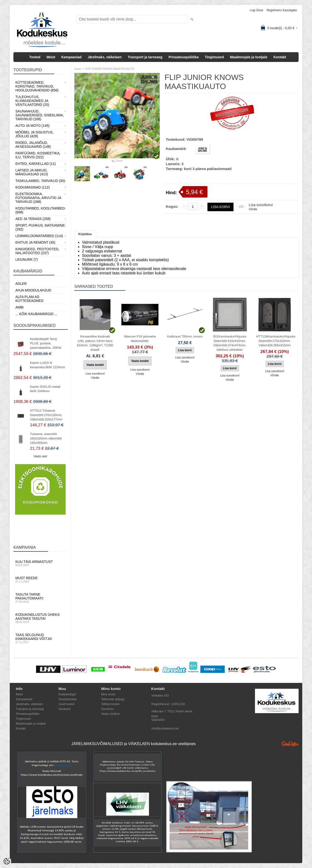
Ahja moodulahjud (33, 290)
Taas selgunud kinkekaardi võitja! (40, 638)
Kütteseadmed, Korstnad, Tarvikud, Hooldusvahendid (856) (37, 86)
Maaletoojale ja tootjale (249, 57)
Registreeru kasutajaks (282, 10)
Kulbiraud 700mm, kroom (185, 336)
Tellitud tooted (110, 704)
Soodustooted (68, 699)
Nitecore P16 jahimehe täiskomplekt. (140, 339)
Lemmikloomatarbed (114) (39, 236)
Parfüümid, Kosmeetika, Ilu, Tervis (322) (38, 155)
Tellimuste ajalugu (113, 699)
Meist (51, 57)
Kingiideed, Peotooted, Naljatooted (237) (37, 251)
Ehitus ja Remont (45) (35, 242)
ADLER (21, 284)
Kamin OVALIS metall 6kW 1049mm (45, 389)
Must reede (40, 579)
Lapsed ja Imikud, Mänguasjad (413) (32, 172)
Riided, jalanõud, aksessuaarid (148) (33, 145)
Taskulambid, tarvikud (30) (40, 181)
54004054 (158, 720)
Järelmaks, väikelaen (105, 57)
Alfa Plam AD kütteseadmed (29, 299)
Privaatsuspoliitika (184, 57)
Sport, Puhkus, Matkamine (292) (40, 227)
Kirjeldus (85, 234)
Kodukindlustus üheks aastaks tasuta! (40, 618)
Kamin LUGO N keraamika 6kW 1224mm (48, 365)
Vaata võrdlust (110, 714)
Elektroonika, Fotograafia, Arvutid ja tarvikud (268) (38, 198)
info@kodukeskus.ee (165, 728)
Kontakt (280, 57)
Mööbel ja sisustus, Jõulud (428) (34, 134)
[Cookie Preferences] (7, 861)
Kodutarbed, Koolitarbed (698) (40, 210)
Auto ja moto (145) (32, 126)
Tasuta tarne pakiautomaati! (40, 598)
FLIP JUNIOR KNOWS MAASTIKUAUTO (110, 69)
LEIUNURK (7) (27, 259)
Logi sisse (257, 10)
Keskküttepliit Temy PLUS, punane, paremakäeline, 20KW (46, 343)
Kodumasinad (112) (33, 187)
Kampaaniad (71, 57)
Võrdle (253, 209)
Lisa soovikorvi (261, 205)
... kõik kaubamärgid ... (36, 314)
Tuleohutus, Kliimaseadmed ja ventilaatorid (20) (32, 101)
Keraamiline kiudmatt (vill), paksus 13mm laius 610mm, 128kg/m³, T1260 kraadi (95, 343)
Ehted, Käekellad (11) (36, 164)
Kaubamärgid (67, 694)
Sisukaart (65, 709)
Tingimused (214, 57)
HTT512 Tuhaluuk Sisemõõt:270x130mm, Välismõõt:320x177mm (46, 415)
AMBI (19, 307)
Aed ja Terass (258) (33, 219)
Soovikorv (108, 709)
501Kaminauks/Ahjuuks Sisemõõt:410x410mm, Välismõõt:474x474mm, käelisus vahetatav (230, 343)
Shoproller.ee (290, 744)
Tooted (35, 57)
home (78, 69)
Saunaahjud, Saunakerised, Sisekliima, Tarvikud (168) (40, 115)
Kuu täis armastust (40, 563)
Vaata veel (40, 456)
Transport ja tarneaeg (145, 57)
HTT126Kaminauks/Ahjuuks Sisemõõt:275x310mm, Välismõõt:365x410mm (276, 341)
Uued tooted (66, 704)
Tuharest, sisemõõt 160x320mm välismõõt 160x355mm (46, 438)
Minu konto (108, 694)
